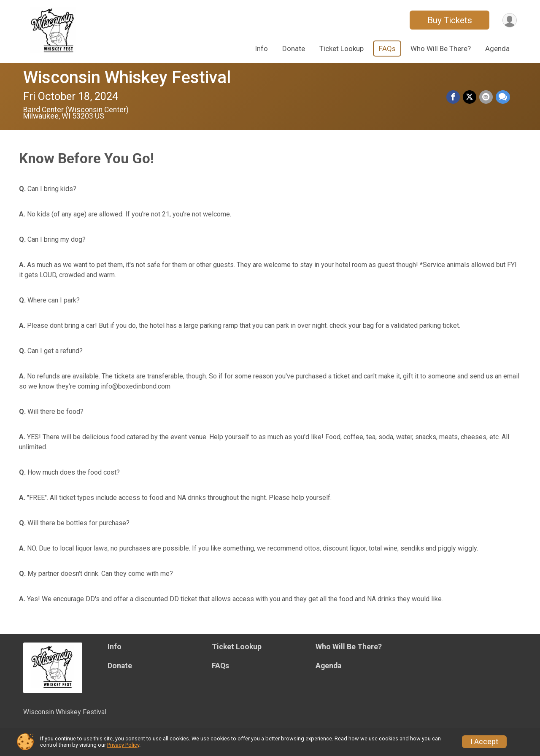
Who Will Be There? (441, 49)
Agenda (497, 49)
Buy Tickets (448, 20)
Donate (294, 49)
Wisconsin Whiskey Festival (127, 77)
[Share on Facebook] (454, 97)
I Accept (484, 742)
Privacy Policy (123, 745)
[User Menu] (509, 20)
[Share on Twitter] (470, 97)
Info (262, 49)
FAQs (387, 49)
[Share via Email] (486, 97)
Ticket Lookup (342, 49)
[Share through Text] (503, 97)
